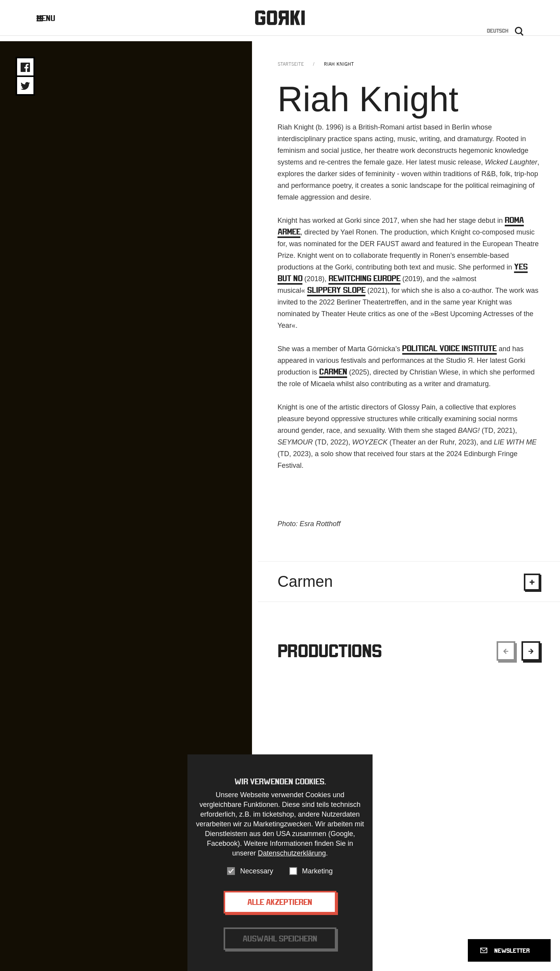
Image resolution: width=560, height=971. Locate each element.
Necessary (256, 871)
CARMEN (333, 377)
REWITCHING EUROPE (365, 284)
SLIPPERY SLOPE (336, 295)
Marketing (318, 871)
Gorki (280, 20)
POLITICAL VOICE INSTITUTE (449, 354)
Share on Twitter (25, 86)
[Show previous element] (506, 656)
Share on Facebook (25, 67)
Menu (52, 20)
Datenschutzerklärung (292, 853)
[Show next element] (531, 656)
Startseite (291, 69)
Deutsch (498, 33)
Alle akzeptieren (280, 902)
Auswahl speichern (280, 939)
